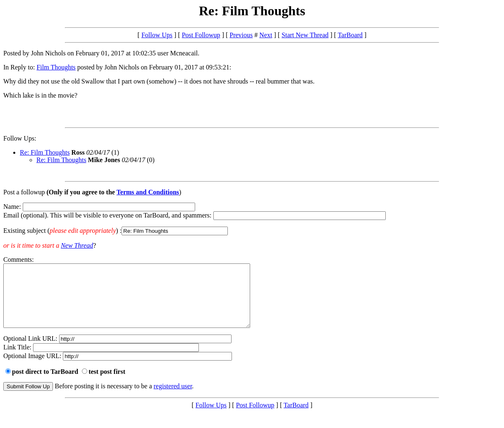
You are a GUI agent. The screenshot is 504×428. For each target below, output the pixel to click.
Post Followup (201, 35)
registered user (173, 398)
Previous (241, 35)
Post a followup (24, 192)
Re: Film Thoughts (45, 152)
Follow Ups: (20, 138)
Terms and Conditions (148, 192)
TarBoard (350, 35)
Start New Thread (305, 35)
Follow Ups (157, 35)
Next (266, 35)
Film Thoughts (56, 67)
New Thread (77, 245)
